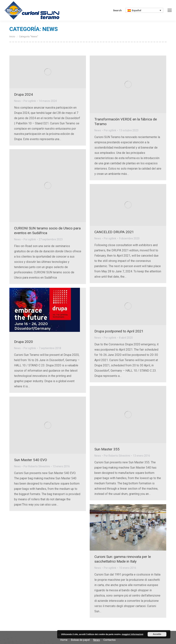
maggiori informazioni (132, 634)
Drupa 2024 (24, 94)
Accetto (157, 634)
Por (30, 101)
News (17, 101)
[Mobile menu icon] (170, 10)
